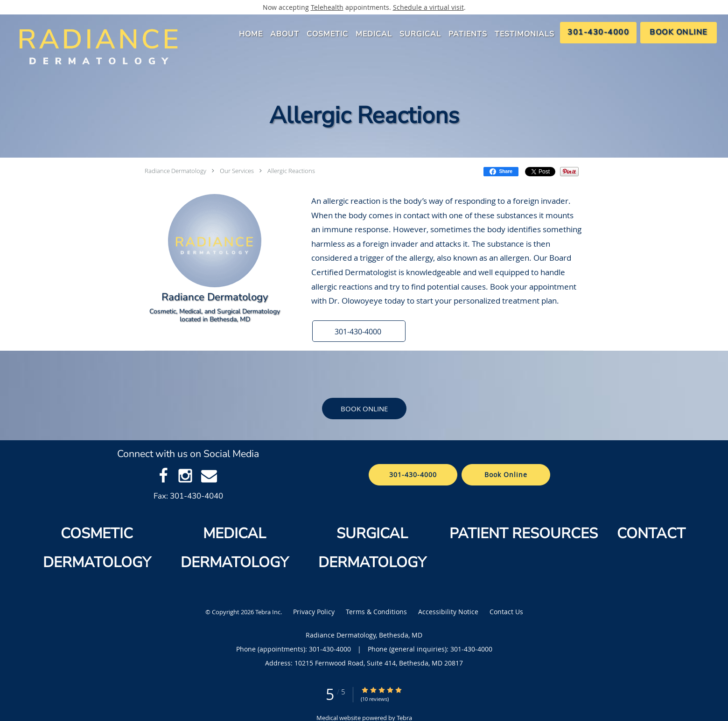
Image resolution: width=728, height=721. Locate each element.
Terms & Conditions (376, 612)
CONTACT (653, 534)
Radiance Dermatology (175, 171)
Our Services (237, 171)
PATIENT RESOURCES (524, 534)
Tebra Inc (268, 612)
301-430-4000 (413, 475)
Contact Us (506, 612)
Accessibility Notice (448, 612)
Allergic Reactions (291, 171)
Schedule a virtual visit (428, 7)
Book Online (364, 409)
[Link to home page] (95, 46)
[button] (359, 331)
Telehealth (327, 7)
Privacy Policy (314, 612)
